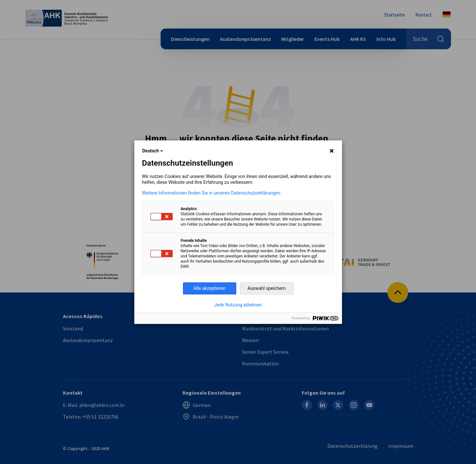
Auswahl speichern (267, 288)
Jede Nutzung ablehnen (238, 305)
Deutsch (153, 151)
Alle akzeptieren (209, 288)
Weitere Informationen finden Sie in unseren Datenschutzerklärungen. (212, 193)
